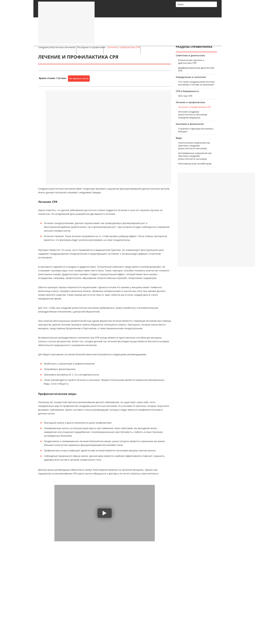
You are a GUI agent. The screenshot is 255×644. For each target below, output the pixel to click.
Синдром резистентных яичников (57, 47)
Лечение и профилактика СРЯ (194, 107)
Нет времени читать (79, 78)
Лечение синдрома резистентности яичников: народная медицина (193, 115)
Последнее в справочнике (91, 47)
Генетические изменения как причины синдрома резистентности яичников (194, 146)
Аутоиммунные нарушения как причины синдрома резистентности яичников (195, 156)
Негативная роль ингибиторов (195, 164)
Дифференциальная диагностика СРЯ (196, 69)
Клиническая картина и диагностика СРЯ (191, 62)
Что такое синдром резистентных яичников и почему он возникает (196, 83)
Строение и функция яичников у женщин (196, 130)
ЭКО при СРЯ (185, 96)
